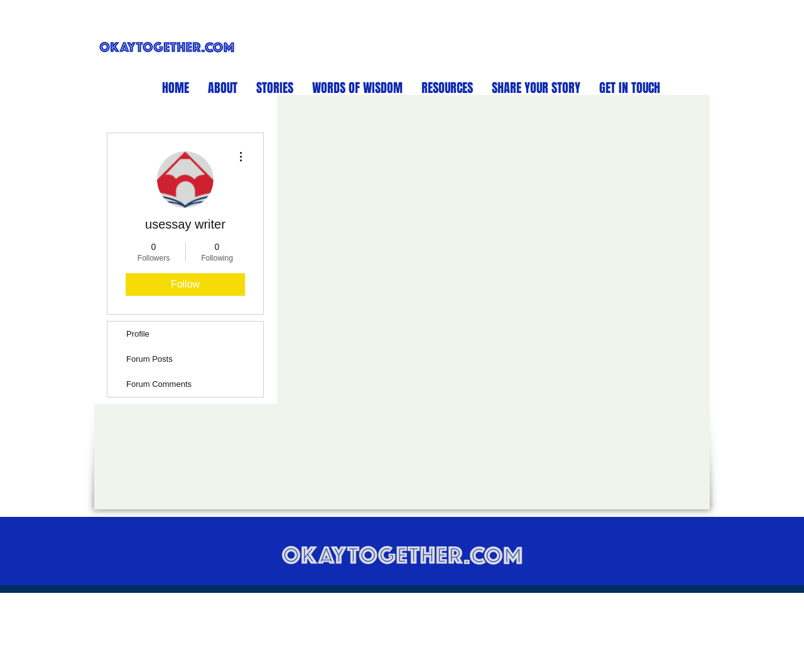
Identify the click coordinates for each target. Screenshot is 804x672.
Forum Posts (149, 359)
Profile (138, 334)
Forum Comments (159, 384)
